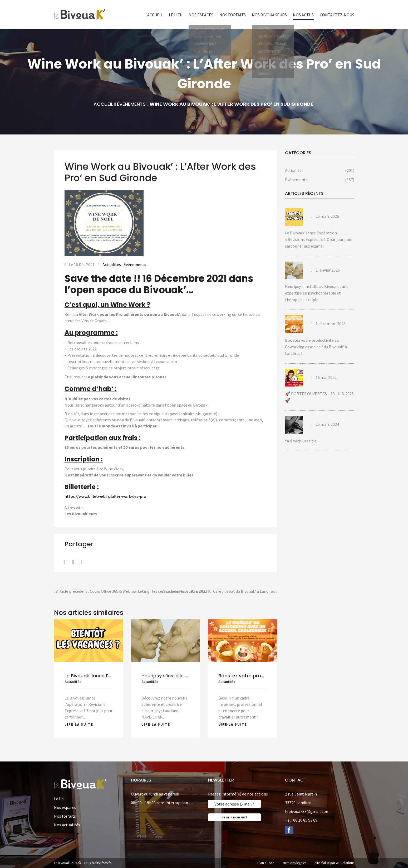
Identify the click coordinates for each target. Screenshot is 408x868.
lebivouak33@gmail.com (307, 811)
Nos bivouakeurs (269, 15)
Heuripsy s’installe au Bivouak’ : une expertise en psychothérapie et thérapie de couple (317, 293)
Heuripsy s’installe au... (168, 676)
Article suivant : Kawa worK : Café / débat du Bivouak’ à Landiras (220, 592)
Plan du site (266, 863)
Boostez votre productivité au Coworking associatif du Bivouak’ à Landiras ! (316, 347)
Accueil (155, 15)
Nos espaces (201, 15)
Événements (131, 104)
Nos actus (303, 15)
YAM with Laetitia (301, 441)
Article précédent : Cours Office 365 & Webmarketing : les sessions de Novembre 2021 (131, 592)
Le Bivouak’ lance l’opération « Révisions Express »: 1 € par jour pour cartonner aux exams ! (319, 239)
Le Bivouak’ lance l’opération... (100, 676)
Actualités (112, 264)
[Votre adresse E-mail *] (234, 804)
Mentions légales (294, 863)
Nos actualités (67, 825)
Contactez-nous (337, 15)
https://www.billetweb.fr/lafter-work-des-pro (105, 496)
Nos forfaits (233, 15)
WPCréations (345, 863)
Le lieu (176, 15)
